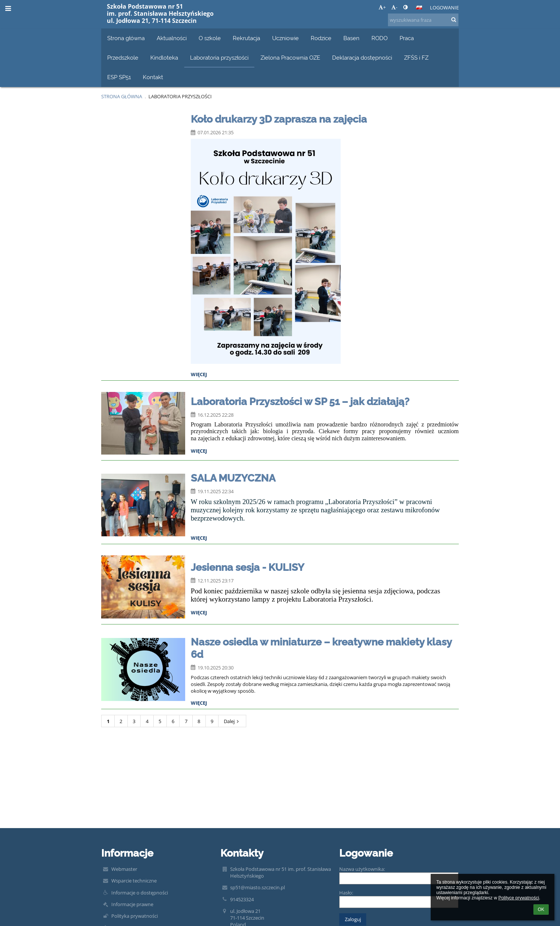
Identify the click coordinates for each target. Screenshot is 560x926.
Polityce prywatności (519, 898)
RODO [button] (380, 38)
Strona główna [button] (126, 38)
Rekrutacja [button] (246, 38)
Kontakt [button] (153, 77)
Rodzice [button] (321, 38)
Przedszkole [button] (123, 58)
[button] (419, 8)
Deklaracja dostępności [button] (362, 58)
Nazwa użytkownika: (362, 869)
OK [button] (541, 909)
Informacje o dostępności (140, 893)
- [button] (394, 7)
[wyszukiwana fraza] (423, 20)
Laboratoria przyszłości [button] (219, 58)
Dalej (232, 721)
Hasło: (346, 893)
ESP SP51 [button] (119, 77)
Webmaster (124, 869)
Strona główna (122, 96)
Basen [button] (351, 38)
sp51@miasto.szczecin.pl (258, 887)
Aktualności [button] (172, 38)
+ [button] (382, 7)
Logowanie (444, 8)
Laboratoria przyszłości (180, 96)
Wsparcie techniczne (134, 881)
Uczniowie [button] (285, 38)
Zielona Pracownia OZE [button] (290, 58)
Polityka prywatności (135, 916)
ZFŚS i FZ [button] (416, 58)
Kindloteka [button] (164, 58)
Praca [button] (407, 38)
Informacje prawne (132, 904)
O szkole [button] (210, 38)
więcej (199, 374)
